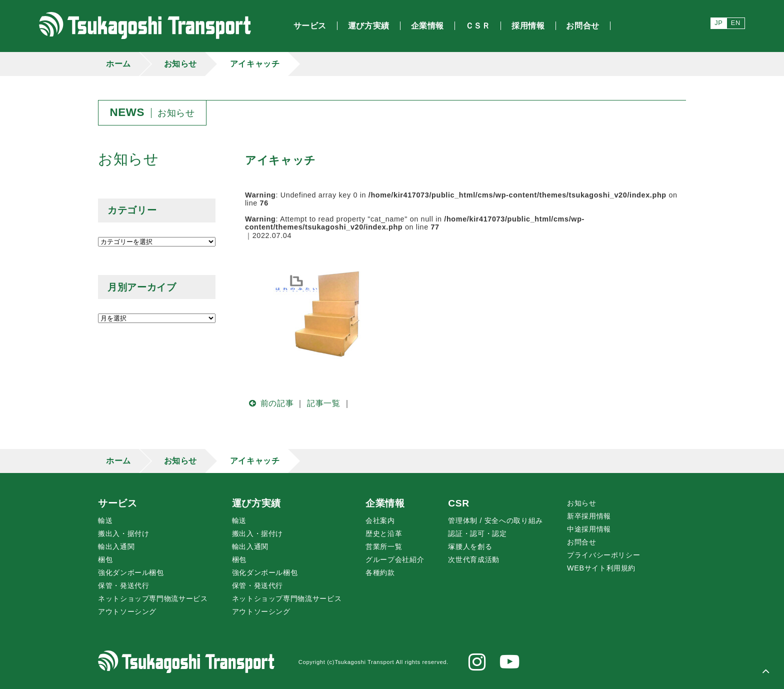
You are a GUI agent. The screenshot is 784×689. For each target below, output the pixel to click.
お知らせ (181, 64)
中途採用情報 (589, 529)
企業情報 (385, 503)
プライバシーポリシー (603, 555)
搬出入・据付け (123, 533)
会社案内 (380, 520)
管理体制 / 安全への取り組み (495, 520)
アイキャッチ (255, 64)
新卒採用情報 (589, 516)
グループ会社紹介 (395, 559)
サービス (118, 503)
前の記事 (269, 403)
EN (736, 23)
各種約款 (380, 572)
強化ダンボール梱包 (131, 572)
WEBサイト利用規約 (601, 568)
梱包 (105, 559)
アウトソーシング (127, 611)
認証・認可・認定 (477, 533)
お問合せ (582, 542)
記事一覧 (324, 403)
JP (718, 23)
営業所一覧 (384, 546)
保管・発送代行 (123, 585)
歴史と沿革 (384, 533)
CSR (458, 503)
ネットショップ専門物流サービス (153, 598)
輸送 (105, 520)
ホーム (118, 64)
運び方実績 (256, 503)
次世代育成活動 (473, 559)
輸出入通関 (116, 546)
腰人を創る (470, 546)
